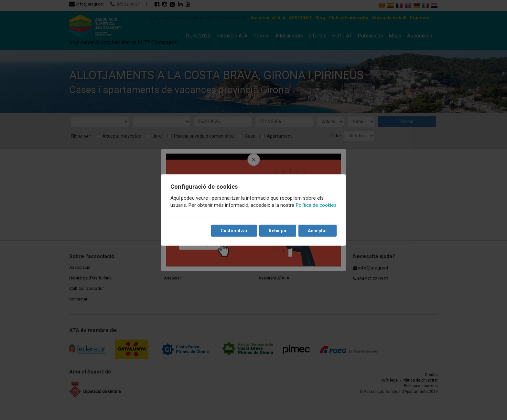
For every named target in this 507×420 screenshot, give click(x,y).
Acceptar (318, 231)
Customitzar (234, 231)
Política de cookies (316, 205)
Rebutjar (278, 231)
